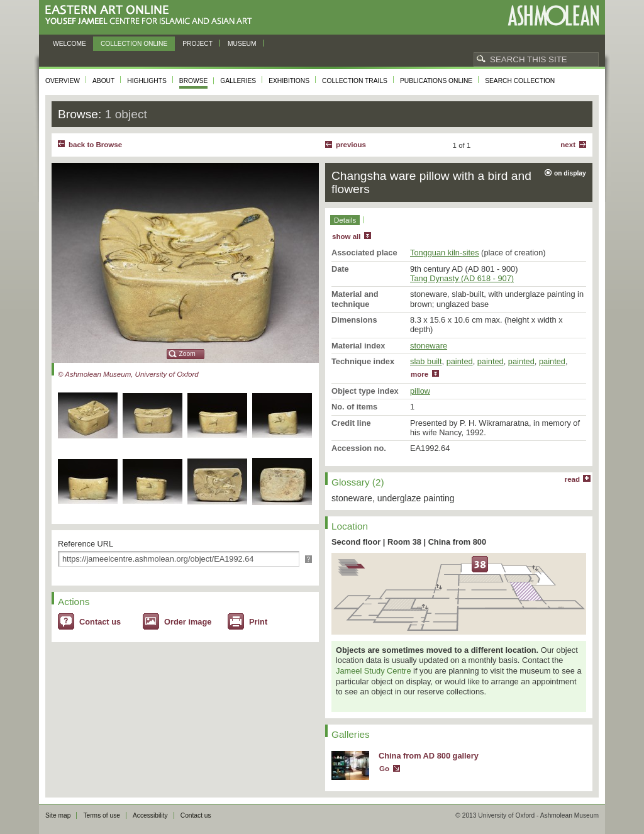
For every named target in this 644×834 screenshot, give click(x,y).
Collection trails (355, 81)
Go (384, 769)
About (103, 81)
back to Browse (95, 145)
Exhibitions (289, 81)
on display (570, 173)
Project (197, 44)
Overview (63, 81)
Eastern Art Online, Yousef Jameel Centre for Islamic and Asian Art (152, 15)
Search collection (520, 81)
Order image (188, 622)
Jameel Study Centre (374, 671)
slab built (426, 361)
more (419, 374)
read (572, 479)
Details (345, 220)
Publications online (436, 81)
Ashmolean (553, 15)
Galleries (238, 81)
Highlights (147, 81)
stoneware (429, 346)
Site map (58, 815)
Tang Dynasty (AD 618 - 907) (462, 278)
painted (460, 361)
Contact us (100, 622)
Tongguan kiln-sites (445, 253)
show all (346, 236)
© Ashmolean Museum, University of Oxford (128, 374)
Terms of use (102, 815)
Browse (194, 81)
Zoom (187, 354)
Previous (351, 145)
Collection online (134, 44)
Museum (242, 44)
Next (568, 145)
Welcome (69, 44)
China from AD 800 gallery (429, 756)
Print (258, 622)
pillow (420, 391)
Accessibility (150, 815)
